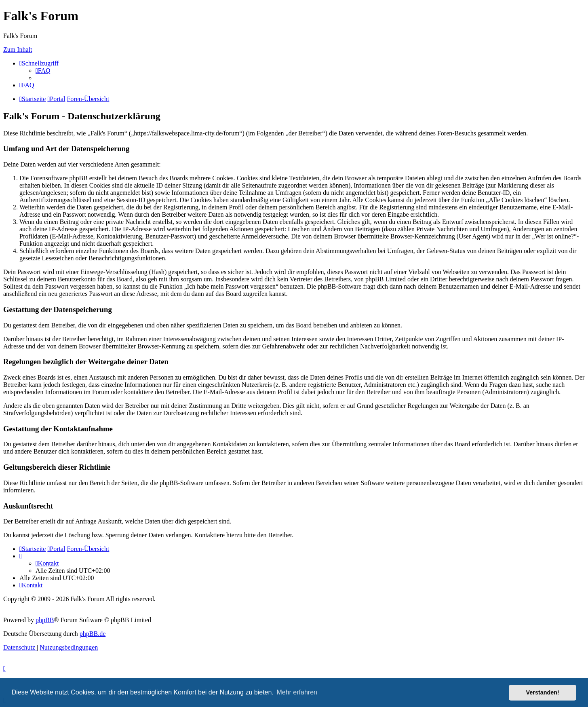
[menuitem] (43, 71)
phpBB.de (93, 634)
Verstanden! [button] (543, 692)
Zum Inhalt (18, 50)
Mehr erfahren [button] (297, 692)
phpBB (45, 620)
